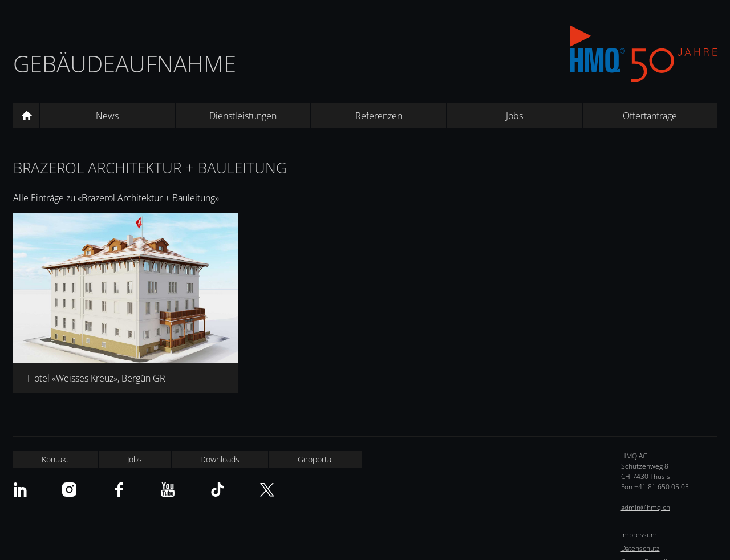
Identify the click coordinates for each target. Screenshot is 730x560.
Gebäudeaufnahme (125, 64)
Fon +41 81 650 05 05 (655, 487)
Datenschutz (640, 548)
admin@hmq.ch (646, 507)
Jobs (514, 116)
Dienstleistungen (243, 116)
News (107, 116)
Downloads (220, 459)
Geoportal (315, 459)
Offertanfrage (650, 116)
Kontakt (55, 459)
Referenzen (379, 116)
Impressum (639, 535)
